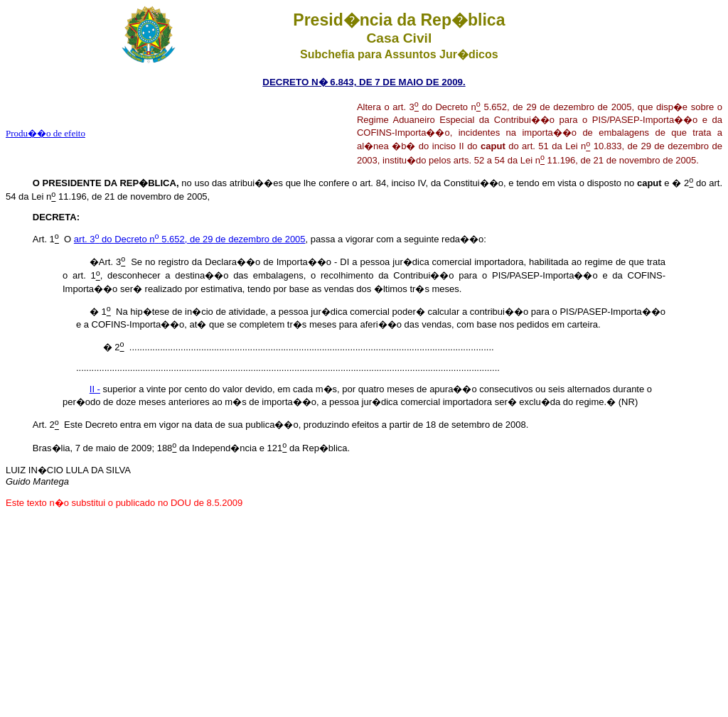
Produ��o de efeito (45, 133)
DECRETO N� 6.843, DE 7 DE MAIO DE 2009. (364, 82)
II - (95, 389)
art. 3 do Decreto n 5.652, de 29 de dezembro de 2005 (190, 239)
